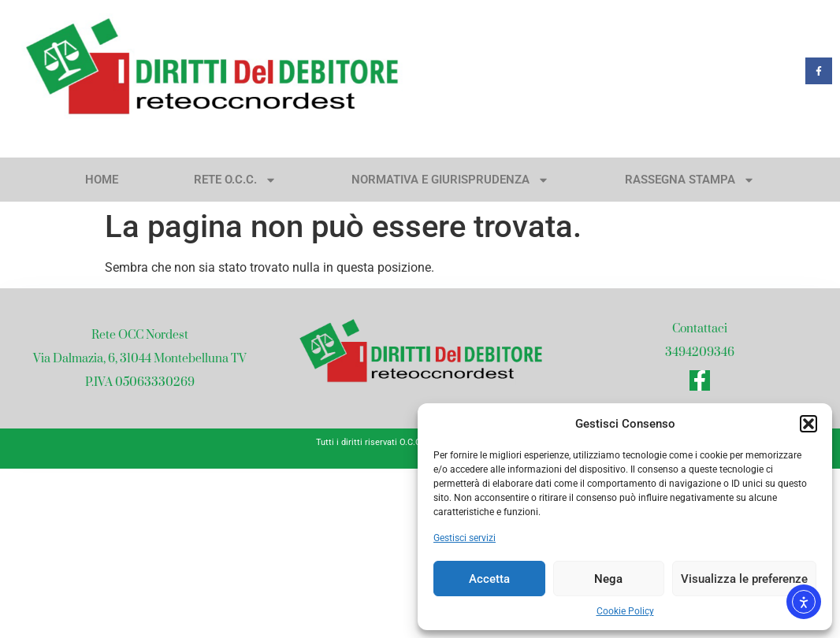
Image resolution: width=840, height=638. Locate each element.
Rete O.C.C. (235, 180)
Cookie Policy (625, 611)
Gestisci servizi (465, 538)
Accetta (489, 579)
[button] (808, 424)
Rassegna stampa (690, 180)
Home (102, 180)
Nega (608, 579)
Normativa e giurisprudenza (450, 180)
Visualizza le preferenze (744, 579)
